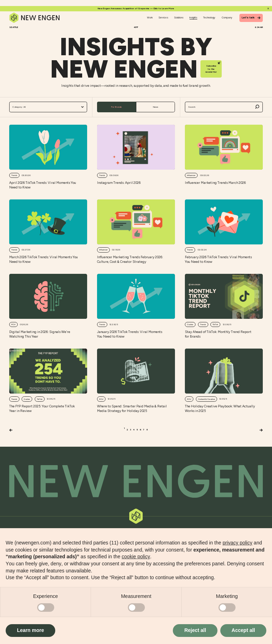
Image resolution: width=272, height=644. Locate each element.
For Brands (117, 107)
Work (150, 18)
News (156, 107)
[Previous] (11, 430)
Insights (193, 18)
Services (163, 18)
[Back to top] (136, 481)
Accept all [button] (243, 630)
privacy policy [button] (237, 543)
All (48, 107)
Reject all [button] (195, 630)
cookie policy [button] (136, 557)
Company (227, 18)
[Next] (261, 430)
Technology (209, 18)
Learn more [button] (30, 630)
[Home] (35, 18)
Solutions (179, 18)
